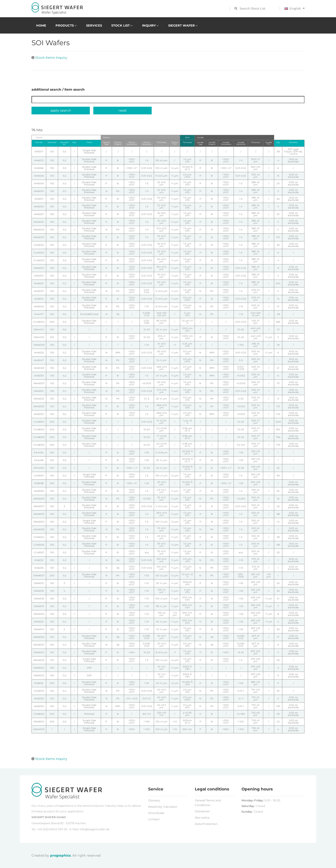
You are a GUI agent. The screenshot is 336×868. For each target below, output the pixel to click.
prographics (60, 855)
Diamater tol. (64, 143)
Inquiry (149, 25)
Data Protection (206, 824)
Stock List (121, 25)
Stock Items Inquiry (51, 58)
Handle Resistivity (241, 143)
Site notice (202, 818)
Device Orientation (132, 143)
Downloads (156, 813)
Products (65, 25)
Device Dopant (118, 143)
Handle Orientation (226, 143)
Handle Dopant (212, 143)
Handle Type (200, 143)
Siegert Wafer (182, 25)
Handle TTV (269, 143)
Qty (278, 142)
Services (94, 25)
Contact (154, 819)
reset (123, 110)
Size (74, 142)
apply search (61, 110)
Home (41, 25)
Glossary (154, 800)
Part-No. (39, 142)
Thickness (161, 142)
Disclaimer (202, 811)
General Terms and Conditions (208, 803)
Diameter (52, 142)
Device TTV (175, 143)
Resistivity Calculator (163, 807)
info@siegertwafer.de (94, 829)
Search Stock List (252, 8)
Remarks (293, 142)
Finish (89, 142)
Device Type (106, 143)
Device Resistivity (147, 143)
